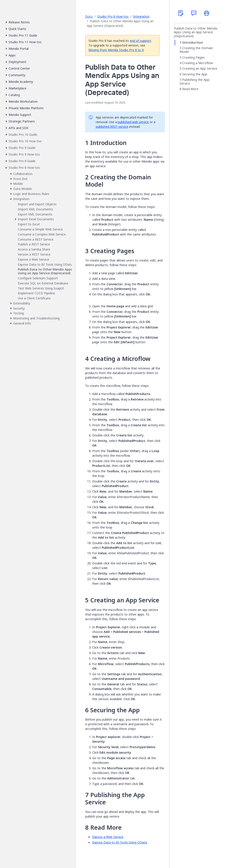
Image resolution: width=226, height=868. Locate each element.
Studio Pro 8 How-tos (113, 16)
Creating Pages (193, 57)
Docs (89, 16)
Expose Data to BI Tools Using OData (120, 842)
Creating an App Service (200, 69)
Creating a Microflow (198, 63)
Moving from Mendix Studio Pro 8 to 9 (116, 50)
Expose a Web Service (108, 837)
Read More (190, 89)
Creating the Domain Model (196, 50)
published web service (133, 122)
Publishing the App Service (195, 82)
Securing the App (195, 74)
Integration (141, 16)
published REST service (112, 127)
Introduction (193, 43)
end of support (141, 41)
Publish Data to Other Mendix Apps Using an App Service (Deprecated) (196, 32)
